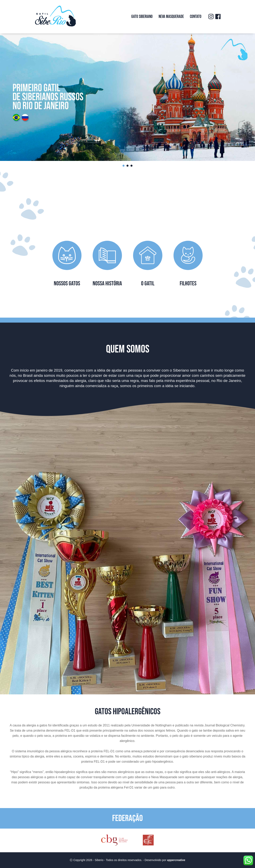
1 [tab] (124, 166)
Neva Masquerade (171, 17)
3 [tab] (131, 166)
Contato (196, 17)
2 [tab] (127, 166)
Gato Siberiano (142, 17)
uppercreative (176, 860)
